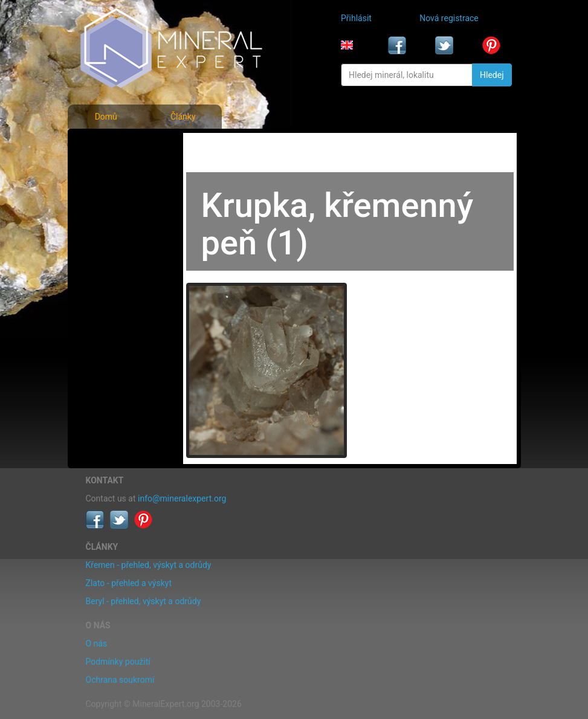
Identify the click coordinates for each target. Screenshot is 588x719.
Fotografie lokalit (121, 198)
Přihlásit (356, 18)
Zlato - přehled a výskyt (129, 583)
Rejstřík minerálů (121, 172)
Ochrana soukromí (120, 680)
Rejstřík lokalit (115, 225)
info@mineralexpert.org (182, 498)
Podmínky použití (118, 662)
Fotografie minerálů (126, 145)
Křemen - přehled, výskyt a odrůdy (149, 565)
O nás (97, 643)
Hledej (492, 75)
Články (183, 117)
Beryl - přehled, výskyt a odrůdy (144, 601)
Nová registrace (449, 18)
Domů (106, 117)
